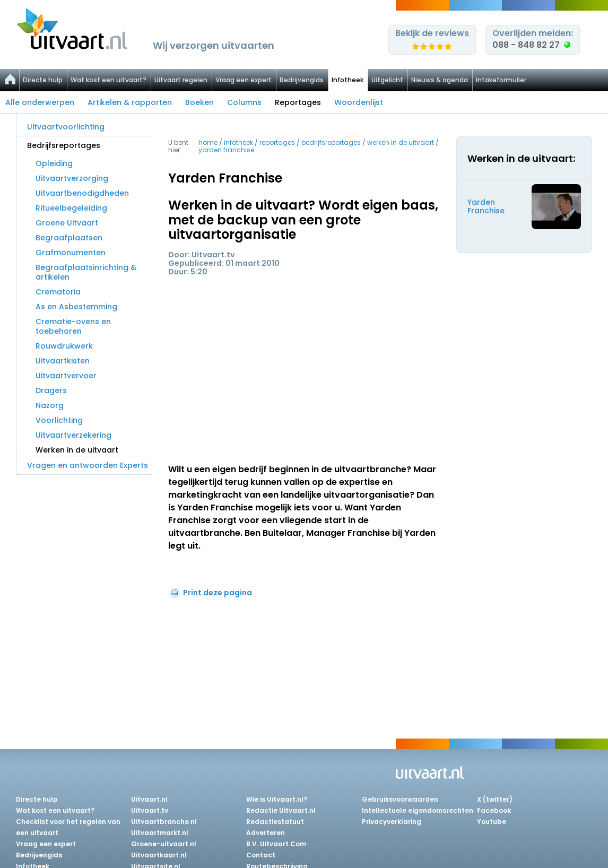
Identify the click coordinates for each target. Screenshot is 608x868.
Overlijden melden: (533, 39)
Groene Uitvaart (67, 223)
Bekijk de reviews (432, 33)
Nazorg (50, 405)
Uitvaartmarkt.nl (160, 833)
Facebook (494, 810)
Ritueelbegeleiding (71, 208)
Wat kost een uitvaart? (108, 80)
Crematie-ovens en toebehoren (73, 326)
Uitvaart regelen (181, 80)
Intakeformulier (501, 80)
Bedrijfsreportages (64, 145)
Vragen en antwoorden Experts (88, 465)
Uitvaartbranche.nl (164, 822)
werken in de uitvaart (401, 142)
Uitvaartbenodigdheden (82, 193)
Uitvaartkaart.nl (159, 855)
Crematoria (58, 292)
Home (208, 142)
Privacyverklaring (392, 822)
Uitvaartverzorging (72, 178)
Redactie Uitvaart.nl (281, 810)
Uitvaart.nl (149, 799)
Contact (261, 855)
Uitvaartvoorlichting (66, 127)
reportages (277, 142)
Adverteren (266, 833)
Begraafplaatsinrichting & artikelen (86, 272)
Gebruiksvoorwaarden (400, 799)
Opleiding (54, 163)
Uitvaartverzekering (73, 435)
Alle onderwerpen (40, 102)
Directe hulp (43, 80)
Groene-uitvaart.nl (164, 844)
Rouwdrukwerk (64, 346)
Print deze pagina (218, 593)
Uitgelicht (387, 80)
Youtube (492, 822)
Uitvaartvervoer (66, 376)
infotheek (238, 142)
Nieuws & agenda (440, 80)
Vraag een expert (244, 80)
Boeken (199, 102)
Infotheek (348, 80)
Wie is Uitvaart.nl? (277, 799)
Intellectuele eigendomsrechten (418, 810)
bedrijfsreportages (331, 142)
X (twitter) (495, 799)
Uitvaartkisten (63, 361)
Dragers (51, 390)
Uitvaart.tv (150, 810)
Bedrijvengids (302, 80)
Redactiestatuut (275, 822)
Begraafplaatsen (69, 238)
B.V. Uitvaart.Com (276, 844)
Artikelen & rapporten (130, 102)
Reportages (298, 102)
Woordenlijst (359, 102)
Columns (244, 102)
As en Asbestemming (76, 307)
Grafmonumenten (71, 253)
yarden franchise (226, 150)
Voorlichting (59, 420)
